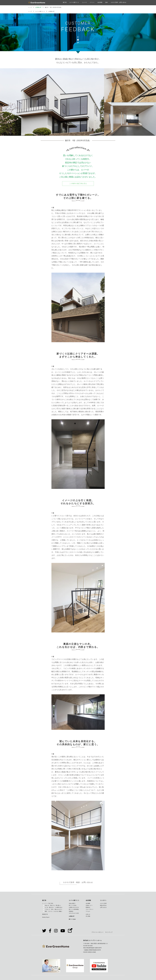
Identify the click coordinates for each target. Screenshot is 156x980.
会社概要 (88, 903)
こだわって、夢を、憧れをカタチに (54, 909)
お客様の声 (38, 7)
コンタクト (103, 900)
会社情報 (100, 2)
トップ (30, 7)
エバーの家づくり (74, 2)
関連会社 (88, 907)
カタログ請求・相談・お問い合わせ (78, 882)
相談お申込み (103, 905)
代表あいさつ (89, 905)
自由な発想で (72, 903)
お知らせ (88, 914)
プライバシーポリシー (97, 932)
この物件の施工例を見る (78, 183)
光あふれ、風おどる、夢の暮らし (53, 905)
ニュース (84, 2)
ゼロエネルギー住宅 (74, 913)
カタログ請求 (103, 903)
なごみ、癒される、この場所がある (54, 907)
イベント (92, 2)
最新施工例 (45, 914)
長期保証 (71, 911)
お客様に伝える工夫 (74, 907)
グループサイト (90, 909)
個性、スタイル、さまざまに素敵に (54, 911)
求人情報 (88, 916)
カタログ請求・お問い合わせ (118, 2)
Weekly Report (46, 917)
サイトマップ (109, 932)
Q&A (107, 2)
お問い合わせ (103, 907)
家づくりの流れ (73, 905)
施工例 (65, 2)
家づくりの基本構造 (74, 909)
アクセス (88, 911)
